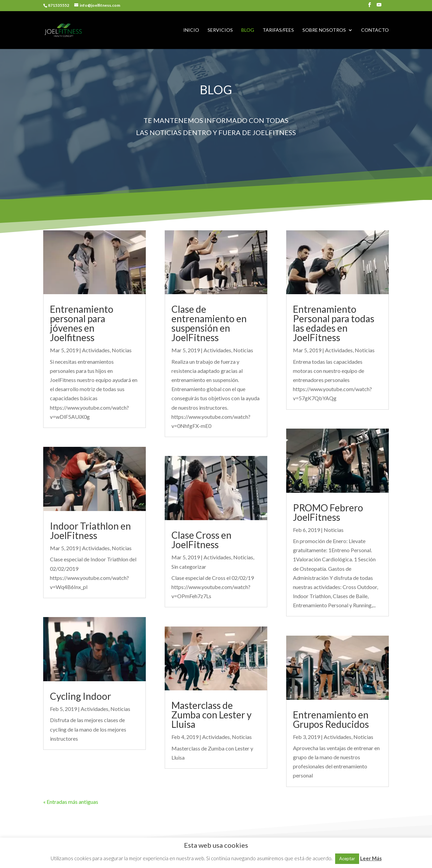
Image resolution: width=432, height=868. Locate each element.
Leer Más (371, 858)
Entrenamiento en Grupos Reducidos (331, 719)
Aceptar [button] (347, 859)
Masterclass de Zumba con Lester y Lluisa (211, 715)
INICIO (191, 30)
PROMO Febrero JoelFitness (328, 512)
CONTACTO (375, 30)
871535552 (59, 5)
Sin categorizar (189, 567)
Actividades (96, 350)
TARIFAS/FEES (278, 30)
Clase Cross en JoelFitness (201, 540)
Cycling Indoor (80, 696)
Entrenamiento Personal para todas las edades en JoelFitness (334, 323)
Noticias (122, 350)
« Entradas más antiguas (71, 802)
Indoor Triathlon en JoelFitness (90, 531)
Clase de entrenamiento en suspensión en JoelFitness (209, 323)
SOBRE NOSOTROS (324, 30)
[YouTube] (379, 7)
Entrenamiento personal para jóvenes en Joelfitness (82, 323)
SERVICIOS (220, 30)
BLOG (248, 30)
